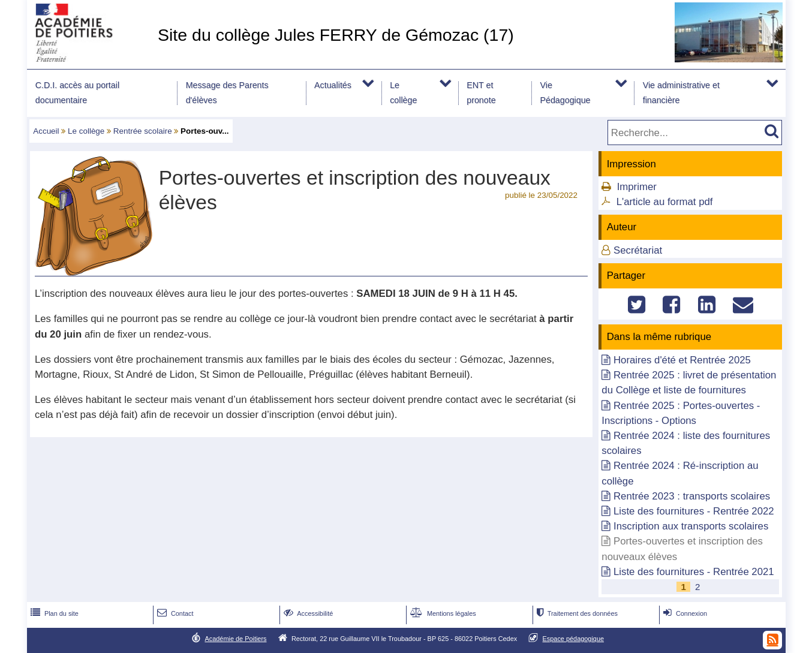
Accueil (46, 131)
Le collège (403, 93)
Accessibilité (307, 613)
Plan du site (53, 613)
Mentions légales (442, 613)
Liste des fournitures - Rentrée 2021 (694, 572)
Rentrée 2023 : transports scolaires (692, 496)
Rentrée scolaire (143, 131)
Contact (174, 613)
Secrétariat (638, 250)
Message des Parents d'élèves (227, 93)
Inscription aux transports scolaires (691, 526)
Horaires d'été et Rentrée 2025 (682, 360)
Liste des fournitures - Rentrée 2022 (694, 511)
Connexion (684, 613)
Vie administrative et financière (681, 93)
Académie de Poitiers (235, 639)
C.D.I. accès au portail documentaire (77, 93)
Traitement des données (576, 613)
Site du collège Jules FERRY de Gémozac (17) (336, 35)
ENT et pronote (481, 93)
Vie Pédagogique (565, 93)
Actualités (333, 85)
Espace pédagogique (574, 639)
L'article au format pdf (665, 202)
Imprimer (637, 187)
